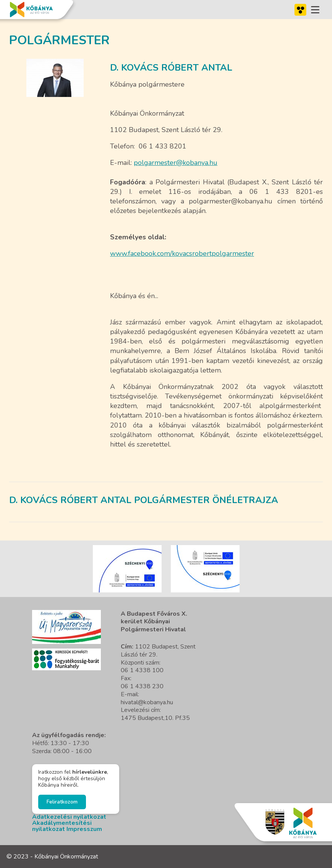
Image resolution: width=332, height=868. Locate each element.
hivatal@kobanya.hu (147, 702)
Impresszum (84, 829)
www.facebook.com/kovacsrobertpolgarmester (182, 253)
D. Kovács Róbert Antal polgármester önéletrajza (144, 500)
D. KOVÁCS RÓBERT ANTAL (171, 68)
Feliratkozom (62, 802)
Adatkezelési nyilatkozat (69, 817)
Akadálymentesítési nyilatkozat (62, 826)
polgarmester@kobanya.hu (176, 163)
